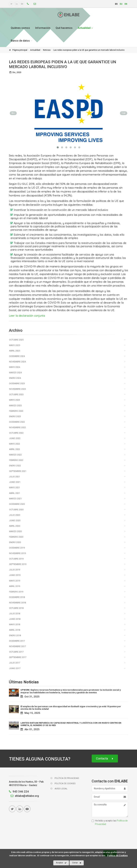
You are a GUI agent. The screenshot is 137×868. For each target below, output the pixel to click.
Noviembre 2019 (17, 553)
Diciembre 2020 (17, 504)
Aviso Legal (59, 789)
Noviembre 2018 (17, 603)
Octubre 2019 (16, 559)
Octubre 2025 (16, 340)
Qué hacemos (64, 28)
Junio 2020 (15, 520)
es (116, 4)
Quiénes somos (20, 28)
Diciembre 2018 (17, 597)
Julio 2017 (15, 663)
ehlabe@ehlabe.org (24, 796)
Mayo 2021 (15, 487)
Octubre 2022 (16, 433)
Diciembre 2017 (17, 641)
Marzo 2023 (15, 406)
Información (43, 28)
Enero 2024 (15, 378)
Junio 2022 (15, 438)
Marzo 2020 (15, 531)
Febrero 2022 (16, 460)
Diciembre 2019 (17, 548)
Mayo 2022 (15, 444)
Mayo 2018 (15, 624)
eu (121, 4)
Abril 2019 (15, 586)
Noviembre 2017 (17, 646)
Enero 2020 (15, 542)
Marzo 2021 (15, 499)
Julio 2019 (15, 570)
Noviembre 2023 (17, 389)
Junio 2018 (15, 619)
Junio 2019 (15, 575)
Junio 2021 (15, 482)
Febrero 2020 (16, 537)
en (126, 4)
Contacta (105, 759)
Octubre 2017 (16, 652)
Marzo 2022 (15, 455)
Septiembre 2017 (18, 657)
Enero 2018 (15, 635)
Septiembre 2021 (18, 471)
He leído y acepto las (110, 822)
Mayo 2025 (15, 345)
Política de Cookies (117, 855)
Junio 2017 (15, 668)
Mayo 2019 (15, 581)
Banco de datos (20, 41)
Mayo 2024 (15, 367)
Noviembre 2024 (17, 362)
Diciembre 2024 (17, 356)
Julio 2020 (15, 515)
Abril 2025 (15, 351)
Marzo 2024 (15, 373)
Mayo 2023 (15, 400)
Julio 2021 (15, 477)
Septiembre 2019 (18, 564)
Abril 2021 (15, 493)
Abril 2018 (15, 630)
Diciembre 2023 (17, 383)
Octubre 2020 (16, 510)
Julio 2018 (15, 614)
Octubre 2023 (16, 394)
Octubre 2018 (16, 608)
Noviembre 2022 (17, 427)
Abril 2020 (15, 526)
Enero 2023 (15, 416)
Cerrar (77, 863)
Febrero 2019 (16, 592)
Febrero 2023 (16, 411)
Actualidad (84, 28)
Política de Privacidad (65, 778)
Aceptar (61, 863)
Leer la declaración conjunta (27, 316)
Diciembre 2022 (17, 422)
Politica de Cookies (63, 783)
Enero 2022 (15, 466)
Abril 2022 (15, 449)
